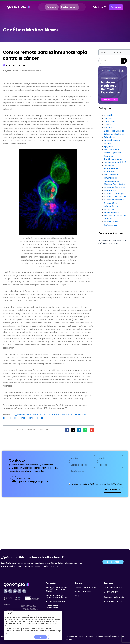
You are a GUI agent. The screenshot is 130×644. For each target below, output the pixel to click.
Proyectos (109, 209)
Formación (109, 156)
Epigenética (110, 147)
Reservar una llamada (114, 597)
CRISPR (107, 125)
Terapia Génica (111, 222)
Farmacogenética (113, 153)
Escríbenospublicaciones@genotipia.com (34, 480)
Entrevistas (109, 137)
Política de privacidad (100, 484)
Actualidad (109, 115)
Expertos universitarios (56, 602)
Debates (108, 128)
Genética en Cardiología (116, 162)
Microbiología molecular (115, 187)
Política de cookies (102, 636)
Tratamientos (111, 225)
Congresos (109, 118)
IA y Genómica (111, 175)
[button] (67, 430)
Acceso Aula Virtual (113, 601)
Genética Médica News (85, 587)
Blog (77, 596)
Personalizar (27, 637)
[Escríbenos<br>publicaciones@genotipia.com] (14, 480)
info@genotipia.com (113, 587)
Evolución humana (113, 150)
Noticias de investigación (116, 197)
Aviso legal (89, 636)
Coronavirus (110, 121)
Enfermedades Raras (114, 134)
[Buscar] (124, 61)
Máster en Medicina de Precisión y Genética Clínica (56, 589)
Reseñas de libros (112, 212)
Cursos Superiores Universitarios (54, 607)
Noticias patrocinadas (114, 200)
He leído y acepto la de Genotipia (97, 484)
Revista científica (83, 592)
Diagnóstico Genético (114, 131)
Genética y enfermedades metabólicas (111, 168)
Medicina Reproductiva (115, 184)
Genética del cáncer (114, 159)
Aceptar (41, 637)
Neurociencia (110, 190)
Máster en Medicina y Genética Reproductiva (57, 596)
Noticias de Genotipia (114, 194)
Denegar (54, 637)
